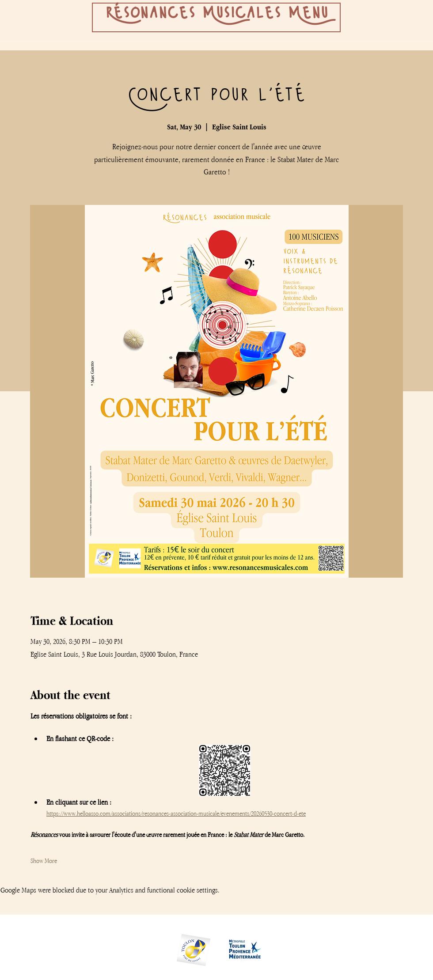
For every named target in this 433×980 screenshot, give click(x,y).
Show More (44, 861)
